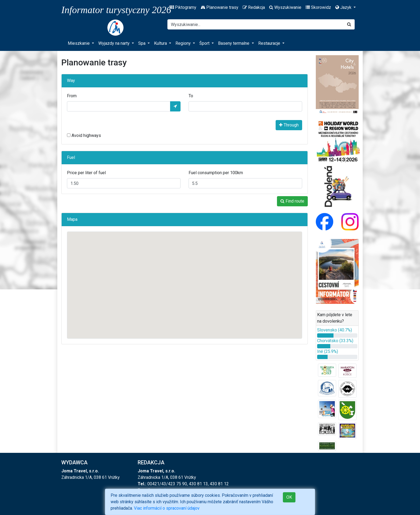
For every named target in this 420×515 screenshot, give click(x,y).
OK (289, 497)
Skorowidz (318, 7)
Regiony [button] (184, 43)
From (72, 96)
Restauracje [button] (270, 43)
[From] (119, 106)
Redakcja (254, 7)
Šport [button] (205, 43)
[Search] (256, 24)
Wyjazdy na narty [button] (115, 43)
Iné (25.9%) (328, 351)
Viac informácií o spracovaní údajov (167, 508)
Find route (292, 201)
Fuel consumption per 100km (216, 173)
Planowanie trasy (220, 7)
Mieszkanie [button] (79, 43)
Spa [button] (142, 43)
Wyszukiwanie (285, 7)
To (191, 96)
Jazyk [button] (344, 7)
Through (289, 125)
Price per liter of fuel (86, 173)
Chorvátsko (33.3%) (335, 341)
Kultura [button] (161, 43)
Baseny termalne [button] (234, 43)
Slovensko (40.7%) (335, 330)
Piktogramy (183, 7)
